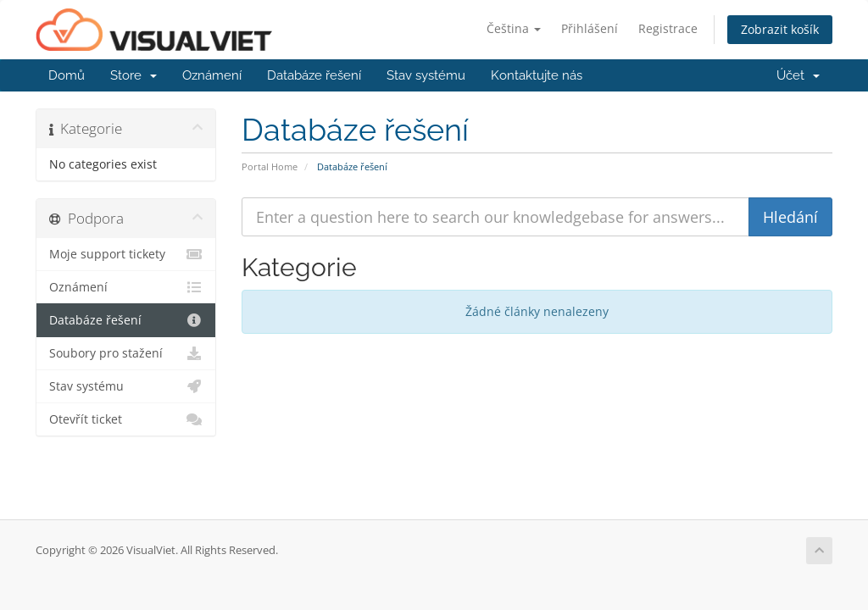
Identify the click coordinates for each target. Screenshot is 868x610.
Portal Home (270, 166)
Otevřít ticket (126, 419)
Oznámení (212, 75)
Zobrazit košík (780, 29)
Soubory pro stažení (126, 353)
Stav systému (426, 75)
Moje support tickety (126, 254)
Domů (67, 75)
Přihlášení (590, 28)
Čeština (514, 28)
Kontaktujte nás (537, 75)
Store (134, 75)
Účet (798, 75)
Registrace (668, 28)
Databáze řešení (314, 75)
